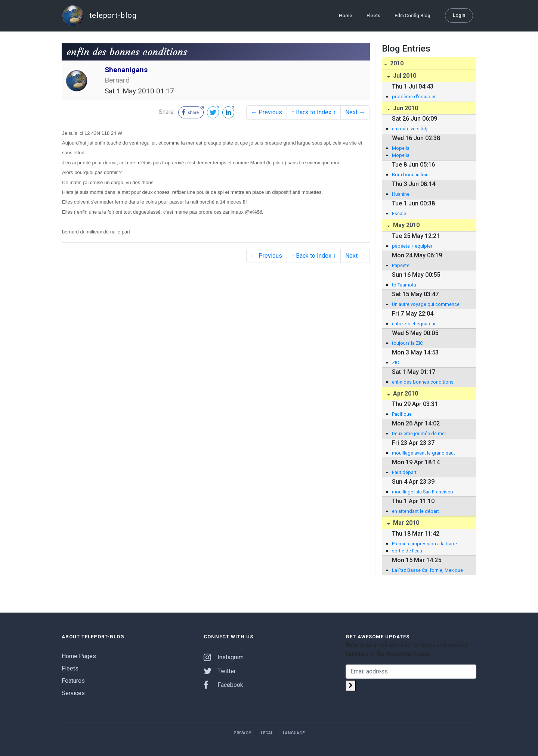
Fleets (373, 16)
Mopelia (401, 148)
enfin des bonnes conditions (423, 382)
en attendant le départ (415, 511)
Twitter (220, 671)
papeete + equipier (412, 246)
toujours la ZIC (407, 343)
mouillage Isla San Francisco (423, 492)
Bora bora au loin (410, 175)
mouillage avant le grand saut (423, 453)
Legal (267, 733)
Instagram (224, 657)
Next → (355, 112)
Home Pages (79, 656)
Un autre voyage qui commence (426, 304)
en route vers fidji (410, 129)
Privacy (242, 733)
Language (294, 733)
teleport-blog (99, 16)
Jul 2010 (404, 76)
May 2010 (406, 225)
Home (346, 16)
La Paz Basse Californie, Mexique (427, 570)
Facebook (223, 685)
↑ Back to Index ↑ (314, 112)
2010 (396, 63)
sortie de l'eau (407, 551)
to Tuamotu (404, 285)
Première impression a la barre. (425, 544)
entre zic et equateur (414, 324)
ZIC (395, 362)
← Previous (267, 112)
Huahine (401, 194)
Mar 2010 (405, 523)
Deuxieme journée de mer (419, 433)
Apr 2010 (405, 394)
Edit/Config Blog (412, 16)
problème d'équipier (414, 97)
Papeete (401, 265)
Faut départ (404, 472)
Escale (399, 213)
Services (73, 693)
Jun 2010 (405, 108)
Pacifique (402, 414)
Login (459, 15)
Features (73, 681)
